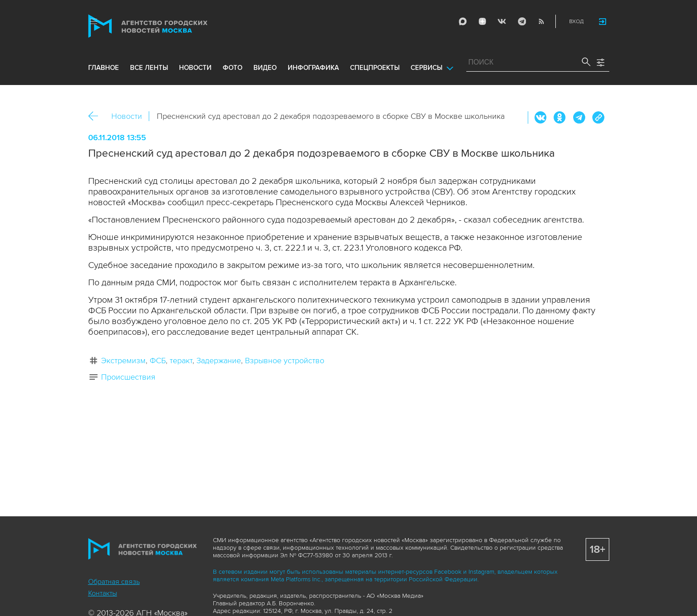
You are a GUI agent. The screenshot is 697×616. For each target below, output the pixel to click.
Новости (127, 116)
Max (463, 21)
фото (232, 68)
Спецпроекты (375, 68)
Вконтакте (541, 118)
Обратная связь (114, 582)
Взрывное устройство (285, 361)
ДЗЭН (482, 21)
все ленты (149, 68)
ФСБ (158, 361)
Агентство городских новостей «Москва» (165, 26)
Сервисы (426, 68)
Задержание (219, 361)
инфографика (313, 68)
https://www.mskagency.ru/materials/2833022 (598, 118)
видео (265, 68)
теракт (181, 361)
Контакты (103, 593)
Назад (96, 116)
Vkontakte (502, 21)
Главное (104, 68)
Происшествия (128, 377)
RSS (541, 21)
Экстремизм (123, 361)
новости (195, 68)
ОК (560, 118)
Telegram (522, 21)
